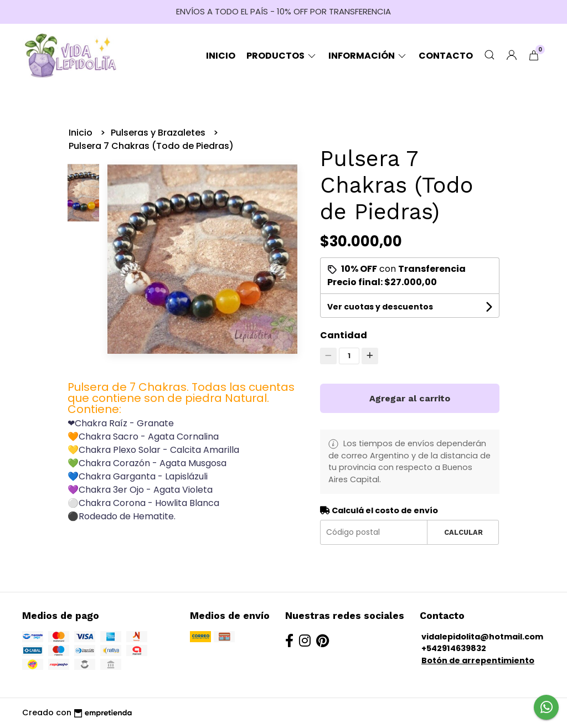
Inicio (221, 56)
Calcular (463, 532)
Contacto (446, 56)
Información (368, 56)
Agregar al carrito (410, 398)
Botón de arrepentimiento (478, 660)
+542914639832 (454, 648)
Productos (282, 56)
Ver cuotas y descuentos (380, 307)
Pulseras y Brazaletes (159, 133)
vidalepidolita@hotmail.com (482, 637)
